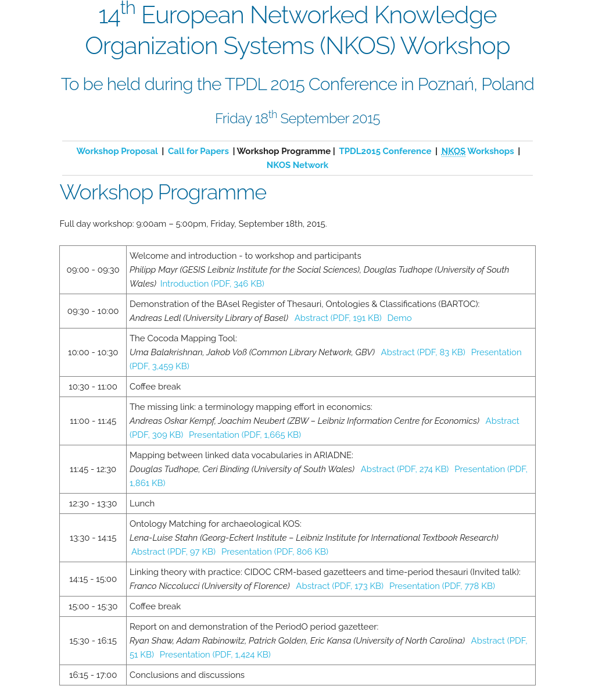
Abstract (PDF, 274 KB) (405, 469)
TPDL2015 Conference (385, 151)
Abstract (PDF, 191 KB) (338, 318)
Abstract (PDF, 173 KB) (340, 586)
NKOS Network (297, 165)
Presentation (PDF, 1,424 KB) (215, 655)
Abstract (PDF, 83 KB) (423, 352)
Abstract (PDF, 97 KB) (173, 552)
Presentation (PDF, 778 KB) (442, 586)
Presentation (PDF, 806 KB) (275, 552)
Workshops (478, 151)
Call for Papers (198, 151)
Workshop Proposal (117, 151)
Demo (400, 318)
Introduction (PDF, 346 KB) (212, 284)
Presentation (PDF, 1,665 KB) (245, 435)
